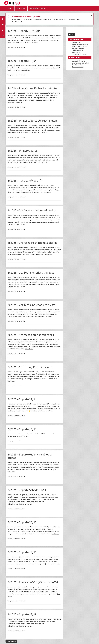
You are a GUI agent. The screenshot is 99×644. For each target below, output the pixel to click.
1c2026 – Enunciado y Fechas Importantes (33, 88)
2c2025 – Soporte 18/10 (22, 552)
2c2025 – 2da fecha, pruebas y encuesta (31, 305)
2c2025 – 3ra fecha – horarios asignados (32, 210)
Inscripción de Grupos (79, 61)
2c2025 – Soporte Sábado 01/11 (27, 490)
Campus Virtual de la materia (81, 63)
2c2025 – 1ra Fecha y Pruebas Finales (30, 367)
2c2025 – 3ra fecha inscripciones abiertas (32, 243)
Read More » (36, 43)
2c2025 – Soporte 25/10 (22, 522)
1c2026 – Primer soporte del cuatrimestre (33, 121)
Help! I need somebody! (79, 54)
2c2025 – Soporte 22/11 (22, 399)
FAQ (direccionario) (78, 67)
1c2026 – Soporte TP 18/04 (24, 31)
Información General (19, 47)
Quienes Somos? (21, 8)
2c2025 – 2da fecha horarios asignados (31, 273)
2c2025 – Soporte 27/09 (22, 614)
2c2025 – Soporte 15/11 (22, 429)
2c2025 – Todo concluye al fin (25, 181)
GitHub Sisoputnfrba (78, 65)
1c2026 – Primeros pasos (22, 151)
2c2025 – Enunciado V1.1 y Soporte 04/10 (33, 582)
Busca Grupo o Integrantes (80, 45)
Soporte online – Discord (79, 47)
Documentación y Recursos (38, 8)
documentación (17, 21)
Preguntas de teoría (78, 48)
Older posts (11, 641)
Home (10, 8)
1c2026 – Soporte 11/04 (22, 61)
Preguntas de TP (77, 43)
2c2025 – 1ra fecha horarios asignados (31, 335)
